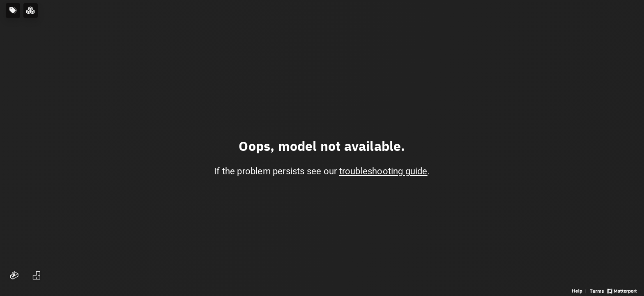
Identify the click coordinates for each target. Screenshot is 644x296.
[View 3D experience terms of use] (597, 290)
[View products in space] (13, 10)
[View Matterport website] (622, 290)
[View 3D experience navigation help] (580, 290)
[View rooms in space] (31, 10)
